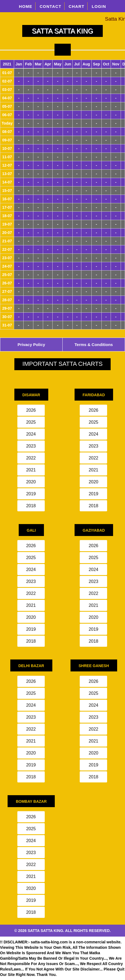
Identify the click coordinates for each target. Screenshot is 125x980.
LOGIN (99, 6)
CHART (76, 6)
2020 (31, 482)
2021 (31, 470)
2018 (31, 506)
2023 (31, 446)
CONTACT (50, 6)
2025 (31, 422)
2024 (31, 434)
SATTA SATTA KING (63, 31)
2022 (31, 458)
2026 (31, 410)
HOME (26, 6)
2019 (31, 494)
